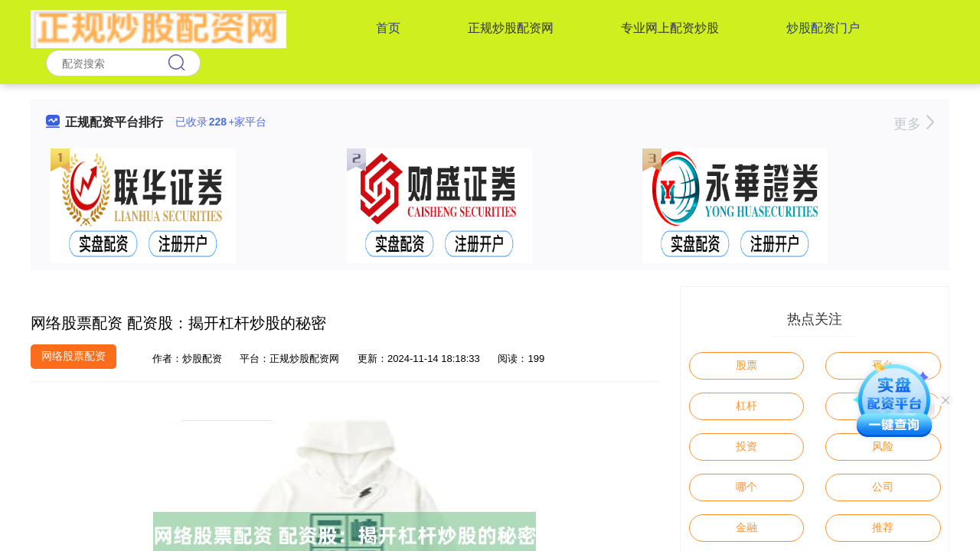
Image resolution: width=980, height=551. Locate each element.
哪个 (746, 487)
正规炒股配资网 (511, 28)
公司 (883, 487)
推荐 (883, 527)
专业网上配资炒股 (670, 28)
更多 (914, 124)
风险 (883, 446)
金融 (746, 527)
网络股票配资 (73, 356)
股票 (746, 365)
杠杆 (746, 406)
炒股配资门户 (823, 28)
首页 (388, 28)
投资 (746, 446)
